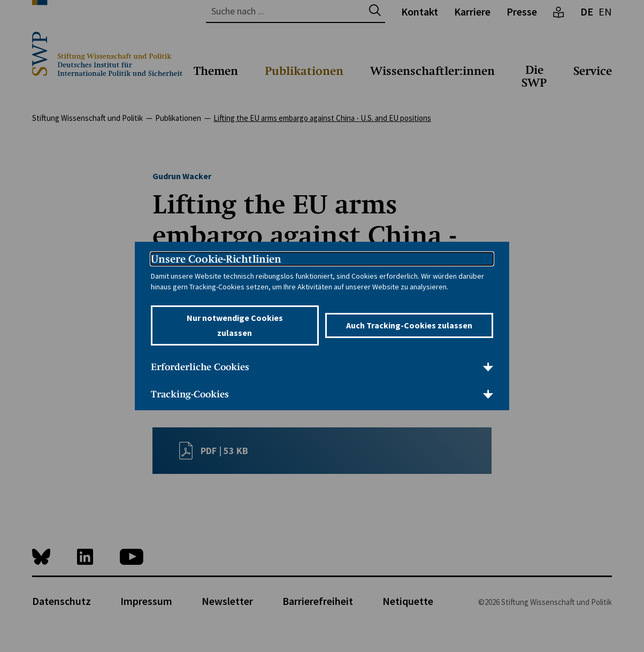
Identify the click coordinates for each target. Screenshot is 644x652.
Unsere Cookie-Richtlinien (216, 259)
